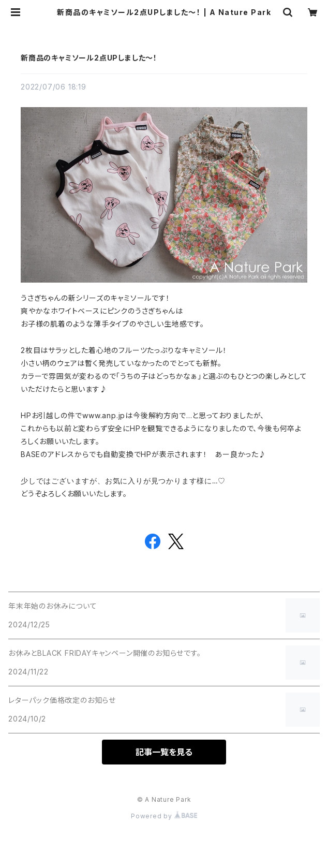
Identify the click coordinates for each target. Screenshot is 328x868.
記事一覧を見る (164, 752)
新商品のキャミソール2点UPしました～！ (89, 58)
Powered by (164, 816)
